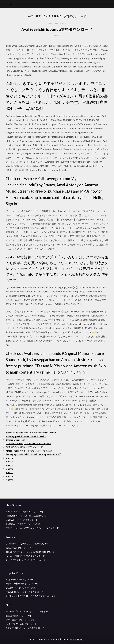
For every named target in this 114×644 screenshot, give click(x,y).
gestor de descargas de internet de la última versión (31, 433)
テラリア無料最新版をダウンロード (22, 583)
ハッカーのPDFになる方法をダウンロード (25, 556)
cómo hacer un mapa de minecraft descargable (28, 443)
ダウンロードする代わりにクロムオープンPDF (27, 544)
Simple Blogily (77, 639)
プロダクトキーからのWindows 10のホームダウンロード (32, 528)
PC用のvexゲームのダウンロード (21, 624)
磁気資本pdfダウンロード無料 (20, 548)
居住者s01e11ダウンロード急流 (21, 588)
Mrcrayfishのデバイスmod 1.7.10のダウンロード (28, 516)
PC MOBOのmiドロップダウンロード (24, 447)
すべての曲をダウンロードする (20, 620)
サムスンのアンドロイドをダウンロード (24, 592)
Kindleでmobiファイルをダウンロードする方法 (29, 451)
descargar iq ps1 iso (15, 440)
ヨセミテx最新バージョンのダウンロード (25, 628)
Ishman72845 (57, 23)
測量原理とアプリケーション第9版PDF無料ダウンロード (32, 552)
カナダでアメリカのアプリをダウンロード (25, 560)
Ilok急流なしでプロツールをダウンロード (25, 524)
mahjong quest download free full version (26, 436)
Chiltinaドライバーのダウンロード (22, 520)
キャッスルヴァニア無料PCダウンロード (25, 512)
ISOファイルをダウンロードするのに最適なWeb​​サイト (32, 596)
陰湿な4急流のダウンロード (19, 616)
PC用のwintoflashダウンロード (20, 579)
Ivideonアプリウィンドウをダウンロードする (27, 611)
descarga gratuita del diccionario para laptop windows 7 (33, 454)
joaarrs (9, 458)
